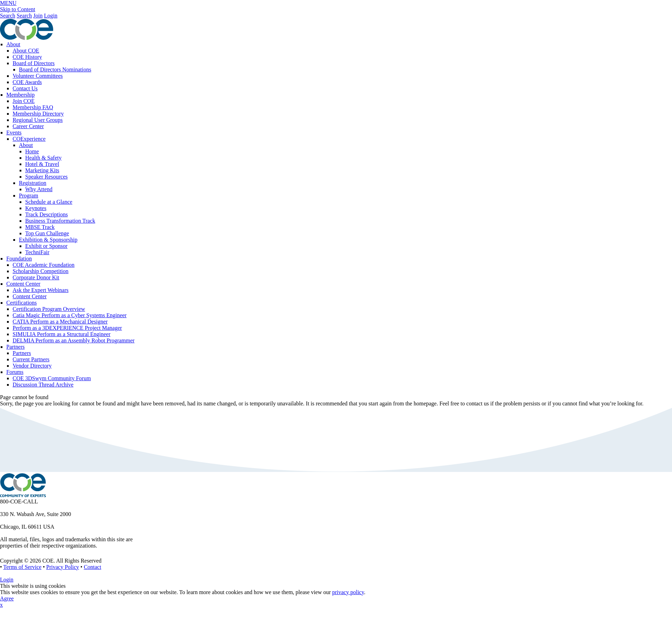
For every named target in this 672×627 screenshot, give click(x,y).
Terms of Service (22, 567)
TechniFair (37, 252)
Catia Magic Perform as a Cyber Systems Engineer (70, 315)
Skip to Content (17, 9)
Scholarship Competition (41, 271)
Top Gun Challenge (47, 233)
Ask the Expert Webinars (41, 290)
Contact (92, 567)
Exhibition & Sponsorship (48, 240)
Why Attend (39, 189)
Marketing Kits (42, 170)
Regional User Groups (38, 120)
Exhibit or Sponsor (46, 246)
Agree (7, 598)
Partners (15, 347)
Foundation (19, 259)
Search (8, 16)
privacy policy (348, 592)
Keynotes (36, 208)
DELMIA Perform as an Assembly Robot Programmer (73, 340)
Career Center (28, 126)
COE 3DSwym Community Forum (52, 378)
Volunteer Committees (38, 76)
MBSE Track (40, 227)
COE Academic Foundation (44, 265)
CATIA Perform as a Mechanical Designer (60, 322)
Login (51, 16)
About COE (26, 51)
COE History (27, 57)
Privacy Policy (63, 567)
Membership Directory (38, 114)
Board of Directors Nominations (55, 69)
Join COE (24, 101)
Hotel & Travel (42, 164)
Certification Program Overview (49, 309)
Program (29, 196)
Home (32, 151)
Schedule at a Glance (49, 202)
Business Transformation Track (60, 221)
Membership (20, 95)
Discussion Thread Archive (43, 385)
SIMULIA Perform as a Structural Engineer (61, 334)
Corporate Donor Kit (36, 277)
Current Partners (31, 359)
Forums (15, 372)
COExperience (29, 139)
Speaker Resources (46, 177)
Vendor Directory (32, 366)
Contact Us (25, 88)
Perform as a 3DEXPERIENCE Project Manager (67, 328)
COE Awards (27, 82)
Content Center (23, 284)
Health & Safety (43, 158)
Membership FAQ (33, 107)
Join (38, 16)
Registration (33, 183)
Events (14, 133)
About (13, 44)
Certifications (22, 303)
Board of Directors (34, 63)
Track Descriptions (47, 214)
